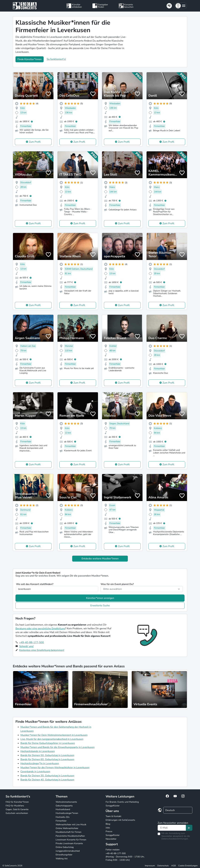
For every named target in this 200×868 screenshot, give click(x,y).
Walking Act (62, 859)
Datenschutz (163, 866)
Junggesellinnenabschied (68, 851)
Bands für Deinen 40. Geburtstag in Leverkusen (47, 780)
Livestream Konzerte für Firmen (71, 840)
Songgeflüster (113, 806)
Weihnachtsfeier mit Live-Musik (71, 825)
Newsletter (111, 839)
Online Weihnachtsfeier (67, 828)
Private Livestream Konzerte (69, 843)
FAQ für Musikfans (15, 806)
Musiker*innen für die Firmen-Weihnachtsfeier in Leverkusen (55, 768)
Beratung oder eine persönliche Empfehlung (40, 628)
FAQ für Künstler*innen (17, 802)
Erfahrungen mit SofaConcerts (120, 820)
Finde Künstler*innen (30, 59)
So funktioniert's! (56, 59)
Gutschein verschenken (17, 813)
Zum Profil (35, 142)
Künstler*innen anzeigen (100, 598)
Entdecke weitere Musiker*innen (100, 559)
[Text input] (172, 828)
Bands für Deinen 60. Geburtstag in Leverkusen (47, 759)
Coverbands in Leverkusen (35, 772)
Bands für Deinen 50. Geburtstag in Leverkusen (47, 755)
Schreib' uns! (26, 646)
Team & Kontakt (113, 816)
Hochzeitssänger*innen (67, 813)
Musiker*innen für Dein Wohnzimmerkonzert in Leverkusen (54, 735)
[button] (181, 6)
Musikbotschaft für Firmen (69, 832)
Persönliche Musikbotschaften (70, 836)
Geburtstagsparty (64, 806)
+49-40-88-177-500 (32, 642)
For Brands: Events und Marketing (122, 802)
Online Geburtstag (65, 847)
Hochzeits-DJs (63, 817)
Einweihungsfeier (64, 855)
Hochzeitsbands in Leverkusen (38, 751)
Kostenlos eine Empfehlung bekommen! (42, 650)
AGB (174, 866)
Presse (109, 831)
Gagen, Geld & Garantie (17, 809)
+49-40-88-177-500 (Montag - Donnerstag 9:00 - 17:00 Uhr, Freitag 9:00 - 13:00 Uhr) (125, 857)
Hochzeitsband (63, 809)
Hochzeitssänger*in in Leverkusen (40, 763)
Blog (108, 824)
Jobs (108, 828)
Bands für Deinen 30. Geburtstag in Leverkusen (47, 776)
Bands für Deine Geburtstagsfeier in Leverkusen (48, 743)
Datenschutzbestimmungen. (175, 839)
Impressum (150, 866)
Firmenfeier (61, 821)
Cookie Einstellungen (188, 866)
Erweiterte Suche (100, 606)
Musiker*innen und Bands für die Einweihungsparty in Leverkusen (57, 747)
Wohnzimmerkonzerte (66, 802)
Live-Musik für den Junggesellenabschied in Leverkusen (52, 739)
